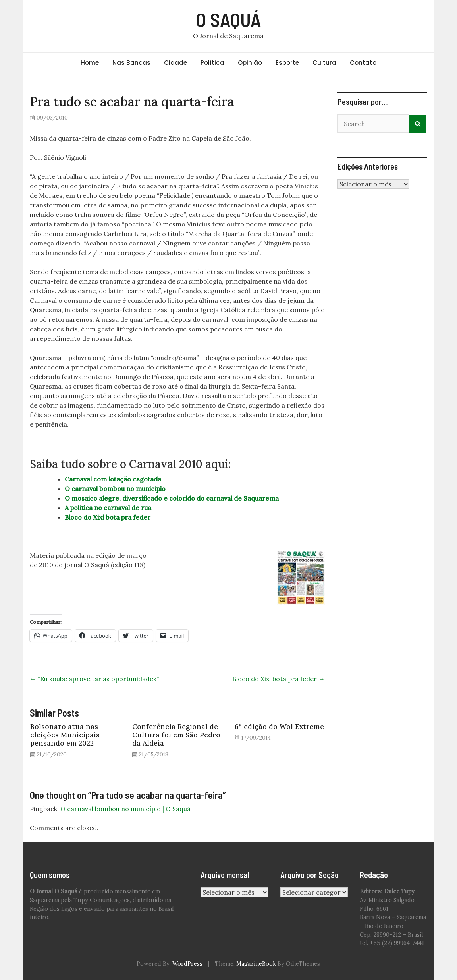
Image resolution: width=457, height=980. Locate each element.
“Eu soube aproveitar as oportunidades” (94, 679)
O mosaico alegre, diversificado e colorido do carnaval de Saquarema (172, 498)
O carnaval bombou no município (115, 489)
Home (90, 63)
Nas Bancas (131, 63)
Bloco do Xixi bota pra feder (108, 517)
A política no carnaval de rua (108, 508)
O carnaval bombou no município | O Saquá (125, 809)
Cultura (324, 63)
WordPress (187, 964)
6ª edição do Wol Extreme (279, 726)
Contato (363, 63)
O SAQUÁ (229, 19)
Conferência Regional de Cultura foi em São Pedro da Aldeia (176, 735)
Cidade (175, 63)
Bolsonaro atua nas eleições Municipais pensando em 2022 (65, 735)
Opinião (250, 63)
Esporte (287, 63)
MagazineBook (256, 964)
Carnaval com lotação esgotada (113, 479)
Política (212, 63)
